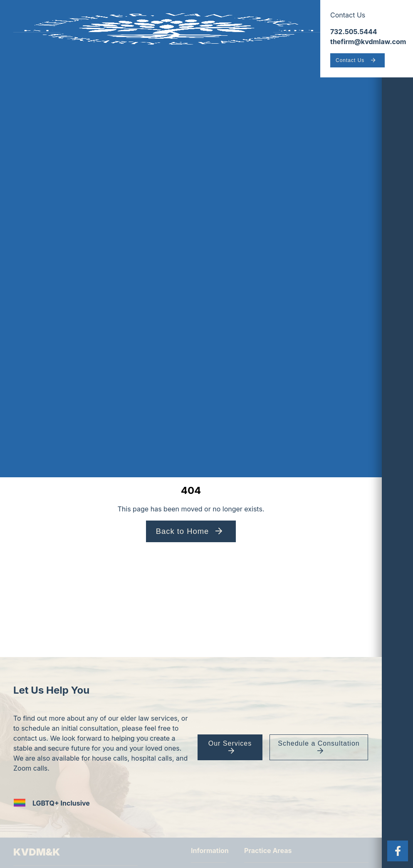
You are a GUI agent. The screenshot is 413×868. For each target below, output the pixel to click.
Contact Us (350, 60)
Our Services (230, 743)
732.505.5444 (354, 32)
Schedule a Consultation (318, 743)
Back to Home (183, 531)
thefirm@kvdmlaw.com (368, 42)
